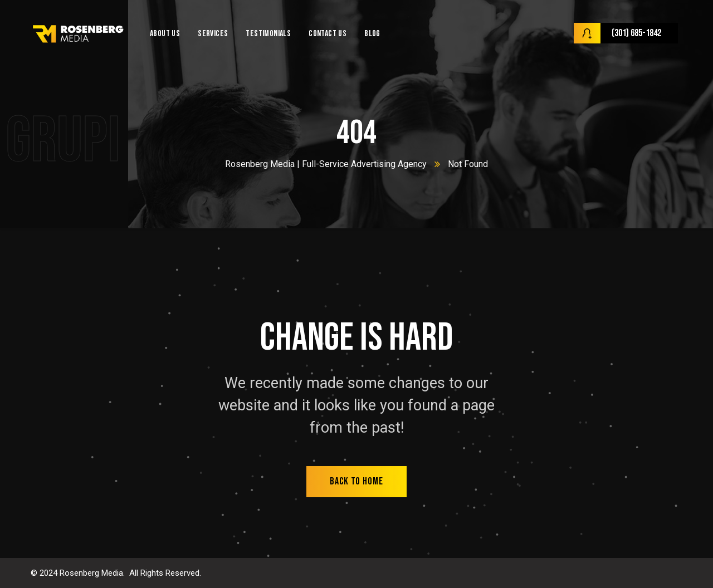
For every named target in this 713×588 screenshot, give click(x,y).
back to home (356, 481)
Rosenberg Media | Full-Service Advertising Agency (326, 164)
